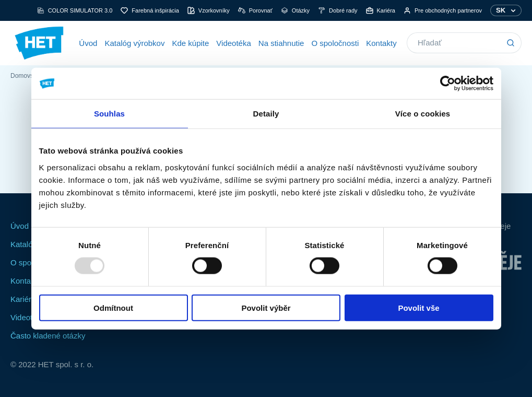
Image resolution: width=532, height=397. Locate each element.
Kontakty (381, 43)
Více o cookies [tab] (423, 114)
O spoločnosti (335, 43)
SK (501, 10)
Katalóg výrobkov (134, 43)
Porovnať (255, 10)
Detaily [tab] (266, 114)
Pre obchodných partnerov (443, 10)
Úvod (88, 43)
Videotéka (233, 43)
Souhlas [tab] (109, 114)
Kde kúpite (190, 43)
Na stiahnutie (281, 43)
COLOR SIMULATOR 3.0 (75, 10)
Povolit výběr (266, 307)
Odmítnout (113, 307)
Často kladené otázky (48, 336)
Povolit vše (418, 307)
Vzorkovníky (209, 10)
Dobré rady (338, 10)
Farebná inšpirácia (150, 10)
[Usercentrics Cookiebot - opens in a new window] (448, 84)
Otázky (295, 10)
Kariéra (381, 10)
